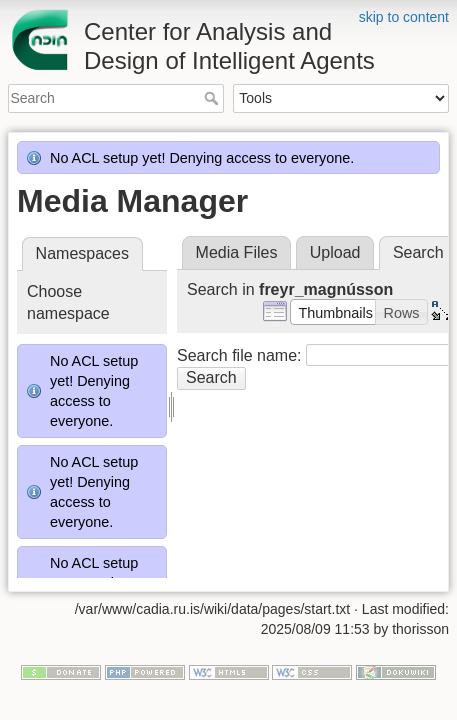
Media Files (237, 252)
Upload (335, 252)
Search (213, 98)
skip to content (404, 17)
